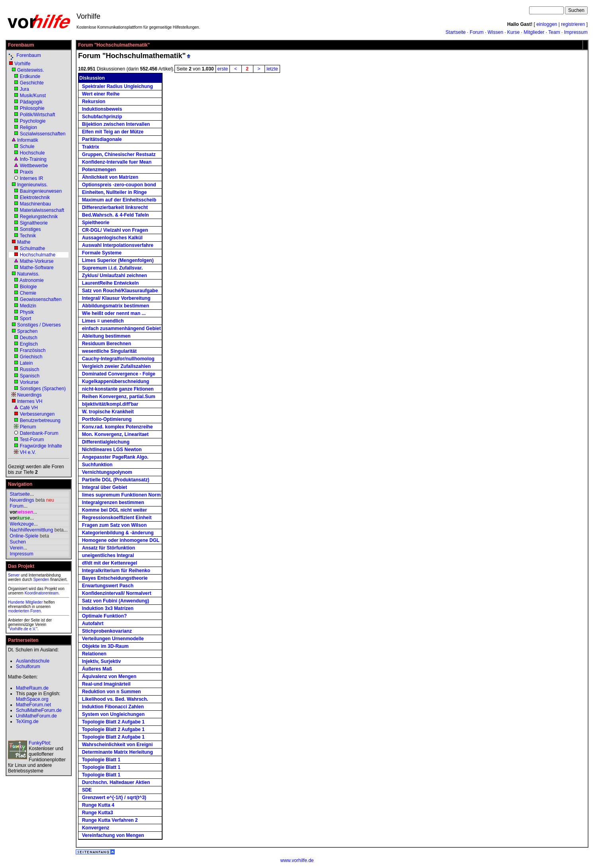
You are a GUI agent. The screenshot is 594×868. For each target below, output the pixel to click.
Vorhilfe (22, 64)
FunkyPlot (39, 743)
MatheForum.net (33, 705)
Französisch (33, 350)
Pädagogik (31, 102)
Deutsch (29, 338)
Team (554, 32)
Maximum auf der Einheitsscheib (119, 200)
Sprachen (27, 331)
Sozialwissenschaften (43, 134)
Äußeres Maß (97, 669)
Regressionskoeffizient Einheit (117, 518)
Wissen (495, 32)
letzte (272, 69)
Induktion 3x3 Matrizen (108, 608)
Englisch (29, 344)
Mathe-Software (37, 268)
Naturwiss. (28, 274)
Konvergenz (96, 828)
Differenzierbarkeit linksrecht (115, 207)
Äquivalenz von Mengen (109, 676)
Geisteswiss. (30, 70)
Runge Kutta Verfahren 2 (110, 820)
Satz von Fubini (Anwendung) (116, 601)
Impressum (576, 32)
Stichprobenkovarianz (107, 631)
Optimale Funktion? (105, 616)
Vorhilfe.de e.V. (23, 629)
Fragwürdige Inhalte (41, 446)
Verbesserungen (37, 414)
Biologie (28, 287)
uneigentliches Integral (108, 555)
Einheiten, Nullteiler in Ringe (115, 192)
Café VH (29, 408)
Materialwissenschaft (42, 210)
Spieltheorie (96, 223)
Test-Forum (32, 440)
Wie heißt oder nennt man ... (114, 313)
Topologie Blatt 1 (101, 760)
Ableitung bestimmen (106, 336)
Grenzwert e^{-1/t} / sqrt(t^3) (114, 798)
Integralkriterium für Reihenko (116, 571)
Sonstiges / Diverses (39, 325)
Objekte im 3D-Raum (105, 646)
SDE (87, 790)
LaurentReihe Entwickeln (111, 283)
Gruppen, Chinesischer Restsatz (119, 154)
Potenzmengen (99, 170)
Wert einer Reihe (101, 94)
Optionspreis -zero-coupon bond (119, 185)
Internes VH (30, 401)
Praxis (26, 172)
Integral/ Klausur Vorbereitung (116, 298)
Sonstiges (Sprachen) (43, 389)
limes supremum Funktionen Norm (122, 495)
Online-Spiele (24, 536)
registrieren (573, 24)
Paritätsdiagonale (102, 139)
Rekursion (94, 102)
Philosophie (32, 108)
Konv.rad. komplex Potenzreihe (118, 427)
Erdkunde (30, 76)
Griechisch (31, 357)
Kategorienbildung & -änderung (118, 533)
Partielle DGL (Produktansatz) (116, 480)
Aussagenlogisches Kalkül (112, 238)
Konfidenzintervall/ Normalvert (117, 593)
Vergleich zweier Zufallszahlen (117, 366)
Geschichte (32, 83)
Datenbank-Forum (39, 433)
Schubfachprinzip (102, 117)
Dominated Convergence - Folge (119, 374)
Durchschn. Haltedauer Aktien (116, 782)
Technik (28, 236)
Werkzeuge (22, 524)
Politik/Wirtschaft (38, 115)
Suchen (18, 542)
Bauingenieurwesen (41, 191)
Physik (27, 312)
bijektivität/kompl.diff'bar (110, 404)
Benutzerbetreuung (40, 420)
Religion (28, 127)
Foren (35, 611)
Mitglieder (534, 32)
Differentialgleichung (106, 442)
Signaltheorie (34, 223)
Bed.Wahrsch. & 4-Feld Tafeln (116, 215)
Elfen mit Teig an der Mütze (113, 132)
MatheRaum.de (32, 688)
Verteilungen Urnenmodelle (113, 639)
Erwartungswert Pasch (108, 586)
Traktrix (91, 147)
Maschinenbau (35, 204)
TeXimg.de (27, 721)
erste (223, 69)
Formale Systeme (102, 253)
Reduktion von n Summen (112, 692)
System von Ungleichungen (113, 714)
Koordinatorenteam (42, 593)
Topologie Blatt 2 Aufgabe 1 (113, 722)
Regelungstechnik (39, 217)
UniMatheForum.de (36, 716)
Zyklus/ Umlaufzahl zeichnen (115, 276)
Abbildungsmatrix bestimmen (116, 306)
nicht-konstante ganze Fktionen (118, 389)
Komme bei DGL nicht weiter (115, 510)
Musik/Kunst (33, 96)
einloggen (547, 24)
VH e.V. (28, 452)
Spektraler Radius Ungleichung (118, 86)
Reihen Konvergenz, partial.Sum (119, 397)
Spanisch (30, 376)
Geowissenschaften (41, 299)
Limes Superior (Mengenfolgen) (118, 260)
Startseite (456, 32)
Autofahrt (93, 624)
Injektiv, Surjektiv (102, 661)
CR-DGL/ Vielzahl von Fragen (115, 230)
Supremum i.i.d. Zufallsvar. (113, 268)
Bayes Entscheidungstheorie (115, 578)
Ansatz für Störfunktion (109, 548)
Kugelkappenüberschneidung (116, 381)
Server (14, 575)
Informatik (28, 140)
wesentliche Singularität (109, 351)
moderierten (19, 611)
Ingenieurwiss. (32, 185)
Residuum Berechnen (107, 344)
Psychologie (33, 121)
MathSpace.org (32, 699)
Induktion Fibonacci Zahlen (113, 707)
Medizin (28, 306)
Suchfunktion (97, 465)
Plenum (28, 427)
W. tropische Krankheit (108, 412)
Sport (26, 319)
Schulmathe (32, 248)
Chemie (28, 293)
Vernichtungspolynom (107, 472)
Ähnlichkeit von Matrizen (110, 177)
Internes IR (32, 178)
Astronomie (32, 280)
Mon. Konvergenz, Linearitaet (115, 434)
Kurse (513, 32)
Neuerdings (29, 395)
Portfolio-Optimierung (107, 419)
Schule (27, 147)
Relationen (94, 654)
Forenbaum (28, 55)
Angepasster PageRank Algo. (115, 457)
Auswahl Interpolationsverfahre (118, 245)
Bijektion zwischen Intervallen (116, 124)
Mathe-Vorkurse (37, 261)
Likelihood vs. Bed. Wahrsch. (115, 699)
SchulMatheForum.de (39, 710)
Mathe (24, 242)
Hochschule (32, 153)
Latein (26, 363)
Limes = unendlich (103, 321)
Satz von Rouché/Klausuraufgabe (120, 291)
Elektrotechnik (35, 197)
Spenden (41, 580)
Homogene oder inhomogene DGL (121, 540)
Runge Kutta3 (98, 813)
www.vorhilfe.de (297, 860)
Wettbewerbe (34, 166)
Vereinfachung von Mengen (113, 835)
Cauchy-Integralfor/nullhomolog (118, 359)
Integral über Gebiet (105, 487)
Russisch (30, 369)
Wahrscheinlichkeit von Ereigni (118, 745)
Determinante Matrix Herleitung (118, 752)
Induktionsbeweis (102, 109)
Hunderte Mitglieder (25, 602)
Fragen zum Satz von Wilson (115, 525)
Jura (25, 89)
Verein (16, 548)
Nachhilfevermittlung (31, 530)
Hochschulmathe (38, 255)
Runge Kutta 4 (98, 805)
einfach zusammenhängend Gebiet (122, 328)
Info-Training (33, 159)
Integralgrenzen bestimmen (113, 502)
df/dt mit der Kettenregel (110, 563)
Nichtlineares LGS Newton (112, 450)
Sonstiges (30, 229)
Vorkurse (29, 382)
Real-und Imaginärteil (106, 684)
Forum (477, 32)
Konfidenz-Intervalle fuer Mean (117, 162)
